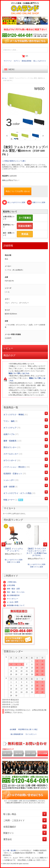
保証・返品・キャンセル (14, 592)
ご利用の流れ (10, 582)
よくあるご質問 (11, 602)
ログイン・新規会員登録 (23, 61)
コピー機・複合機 (9, 850)
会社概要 (13, 729)
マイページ (8, 61)
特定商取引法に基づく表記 (28, 729)
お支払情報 (9, 585)
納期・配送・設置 (11, 589)
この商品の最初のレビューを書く (14, 161)
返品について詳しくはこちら (19, 373)
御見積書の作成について (14, 605)
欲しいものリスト (40, 61)
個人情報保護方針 (11, 595)
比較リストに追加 (14, 562)
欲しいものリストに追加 (14, 560)
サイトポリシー (11, 599)
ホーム (4, 78)
